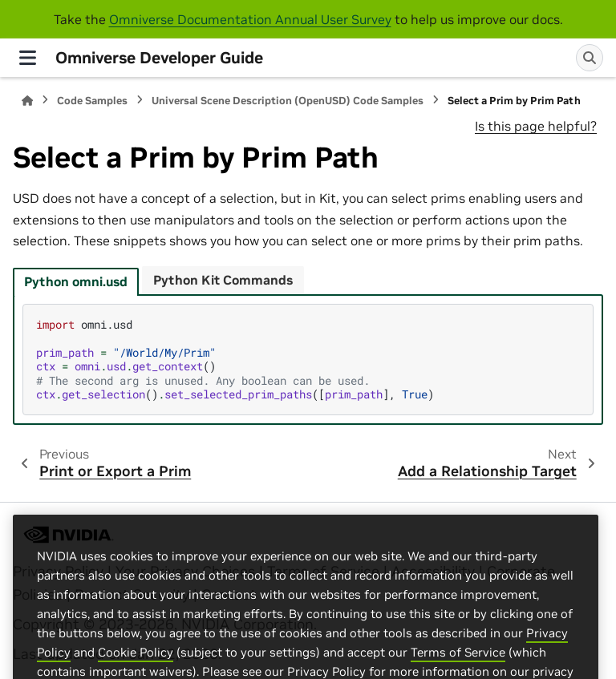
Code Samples (92, 101)
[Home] (27, 101)
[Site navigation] (28, 58)
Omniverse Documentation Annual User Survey (250, 19)
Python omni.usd (76, 281)
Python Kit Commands (223, 280)
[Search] (590, 58)
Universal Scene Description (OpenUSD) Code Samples (288, 101)
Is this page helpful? (536, 126)
